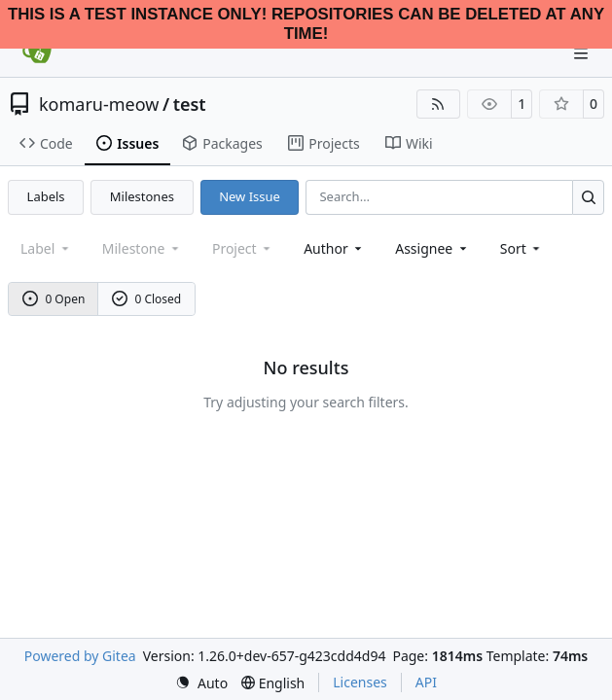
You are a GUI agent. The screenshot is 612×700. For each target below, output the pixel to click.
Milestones (142, 196)
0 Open (54, 299)
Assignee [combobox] (432, 248)
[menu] (522, 248)
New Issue (250, 196)
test (190, 104)
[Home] (37, 53)
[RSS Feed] (439, 104)
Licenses (360, 682)
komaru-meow (99, 104)
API (426, 682)
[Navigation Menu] (583, 53)
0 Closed (147, 299)
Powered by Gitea (80, 656)
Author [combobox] (334, 248)
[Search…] (588, 197)
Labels (46, 196)
